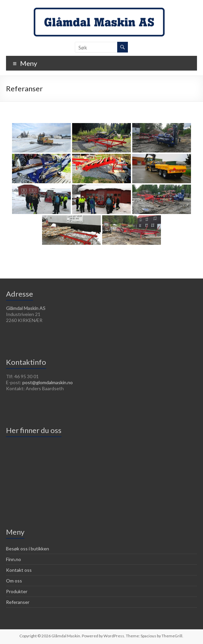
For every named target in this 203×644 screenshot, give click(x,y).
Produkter (17, 591)
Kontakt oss (19, 570)
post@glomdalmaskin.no (48, 382)
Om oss (14, 581)
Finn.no (14, 559)
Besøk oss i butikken (28, 549)
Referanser (18, 602)
